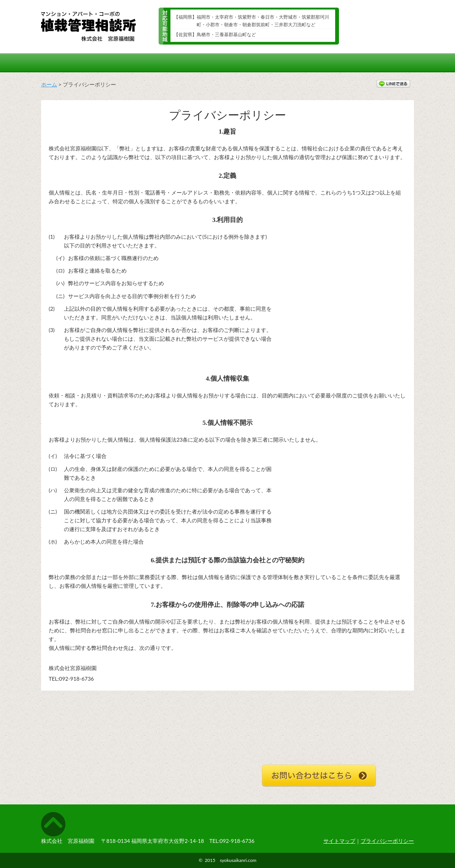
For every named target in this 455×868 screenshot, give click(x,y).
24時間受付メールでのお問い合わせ (379, 29)
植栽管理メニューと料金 (257, 63)
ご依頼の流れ (333, 63)
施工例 (107, 63)
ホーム (62, 63)
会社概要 (389, 63)
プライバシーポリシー (387, 841)
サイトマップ (339, 841)
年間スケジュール (172, 63)
